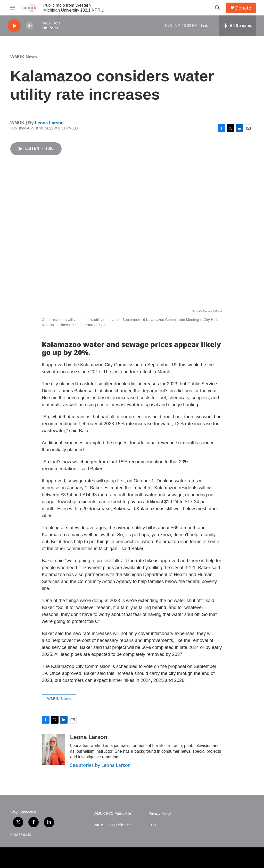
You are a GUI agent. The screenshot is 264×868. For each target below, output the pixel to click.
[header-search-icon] (217, 8)
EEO (152, 825)
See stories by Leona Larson (100, 765)
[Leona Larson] (53, 749)
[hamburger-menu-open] (13, 8)
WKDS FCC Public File (112, 825)
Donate (243, 8)
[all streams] (238, 26)
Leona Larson (49, 123)
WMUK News (24, 57)
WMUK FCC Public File (112, 814)
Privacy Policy (160, 814)
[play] (14, 26)
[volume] (30, 26)
